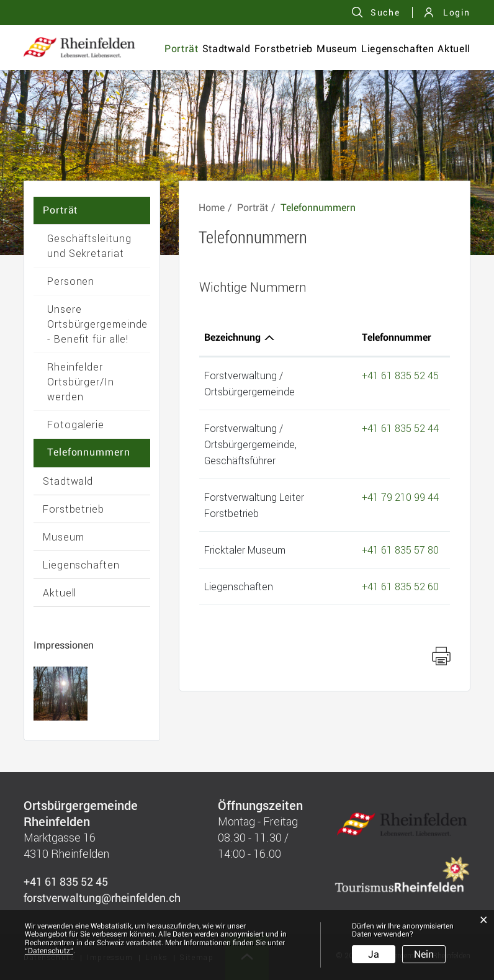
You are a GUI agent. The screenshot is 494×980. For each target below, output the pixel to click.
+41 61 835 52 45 (400, 375)
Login (457, 12)
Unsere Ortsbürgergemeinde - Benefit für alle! (97, 324)
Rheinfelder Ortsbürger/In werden (81, 381)
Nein (424, 954)
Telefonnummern (89, 452)
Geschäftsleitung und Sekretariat (89, 245)
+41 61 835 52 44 (400, 428)
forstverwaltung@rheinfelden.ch (102, 898)
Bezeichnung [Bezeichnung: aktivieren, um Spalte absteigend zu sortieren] (232, 337)
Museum (337, 49)
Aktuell (454, 49)
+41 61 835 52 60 (400, 586)
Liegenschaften (397, 49)
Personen (71, 281)
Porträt (182, 49)
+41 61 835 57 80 (400, 550)
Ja (374, 954)
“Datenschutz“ (49, 951)
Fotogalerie (76, 424)
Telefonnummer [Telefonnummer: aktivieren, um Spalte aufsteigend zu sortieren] (397, 337)
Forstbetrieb (284, 49)
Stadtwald (227, 49)
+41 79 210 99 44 (400, 497)
